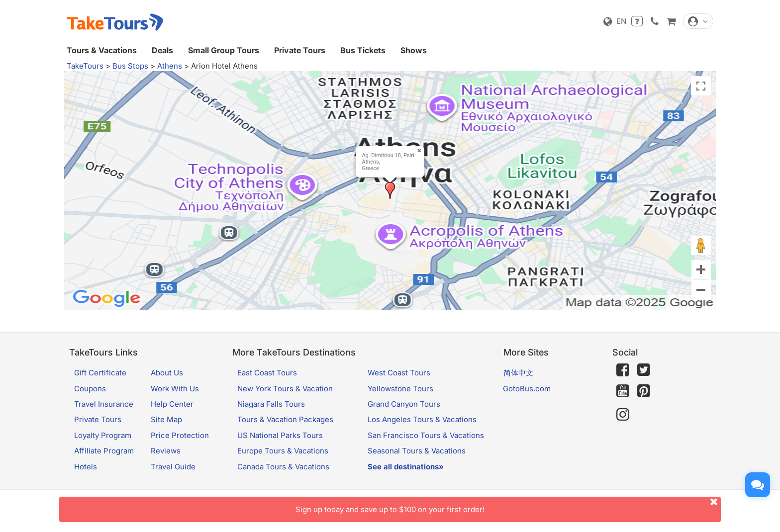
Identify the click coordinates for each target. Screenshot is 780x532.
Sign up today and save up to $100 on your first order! (508, 505)
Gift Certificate (100, 373)
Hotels (86, 467)
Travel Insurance (104, 404)
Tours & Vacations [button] (102, 50)
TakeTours (85, 66)
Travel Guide (173, 467)
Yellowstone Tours (400, 389)
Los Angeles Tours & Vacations (422, 419)
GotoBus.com (527, 389)
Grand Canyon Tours (404, 404)
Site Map (166, 419)
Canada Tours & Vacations (283, 467)
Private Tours (300, 50)
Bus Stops (130, 66)
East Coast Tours (267, 373)
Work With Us (175, 389)
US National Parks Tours (280, 435)
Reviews (166, 451)
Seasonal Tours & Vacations (417, 451)
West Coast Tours (399, 373)
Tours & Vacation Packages (285, 419)
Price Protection (180, 435)
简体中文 (518, 373)
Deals (162, 50)
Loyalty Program (103, 435)
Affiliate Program (104, 451)
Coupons (90, 389)
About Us (167, 373)
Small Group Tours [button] (224, 50)
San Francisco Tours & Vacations (426, 435)
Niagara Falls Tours (271, 404)
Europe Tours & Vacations (283, 451)
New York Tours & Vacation (285, 389)
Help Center (172, 404)
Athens (170, 66)
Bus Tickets (363, 50)
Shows (414, 50)
